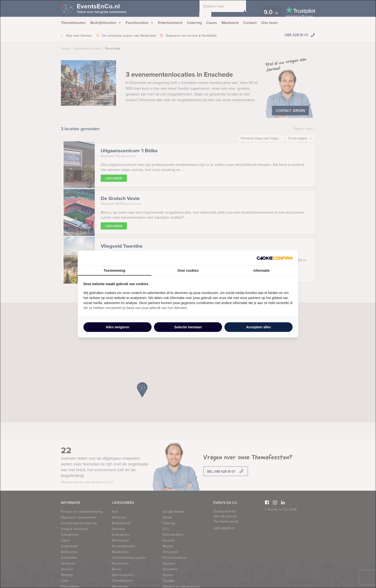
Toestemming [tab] (114, 270)
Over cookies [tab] (188, 270)
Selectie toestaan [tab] (188, 327)
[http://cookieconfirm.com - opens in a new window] (275, 258)
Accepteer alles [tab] (259, 327)
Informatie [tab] (262, 270)
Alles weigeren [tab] (117, 327)
